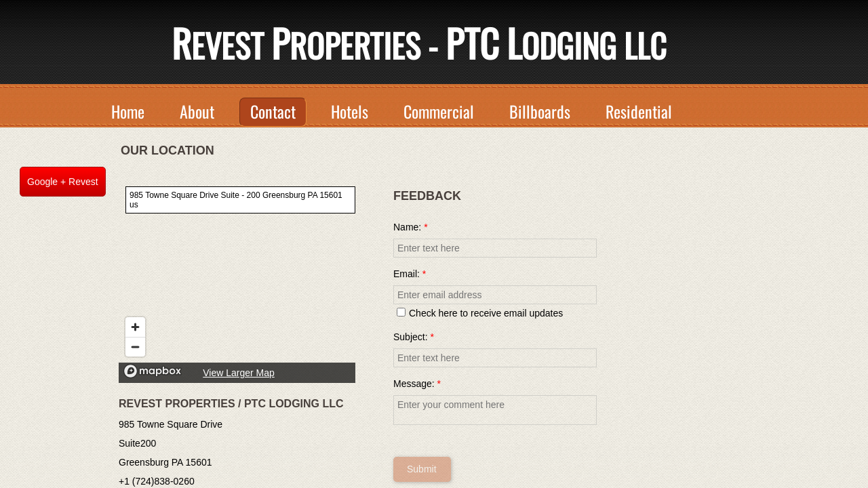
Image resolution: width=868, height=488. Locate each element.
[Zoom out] (135, 347)
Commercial (439, 111)
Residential (639, 111)
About (197, 111)
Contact (273, 111)
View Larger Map (239, 373)
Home (128, 111)
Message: (417, 384)
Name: (411, 227)
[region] (237, 281)
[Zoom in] (135, 327)
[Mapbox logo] (153, 371)
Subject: (414, 337)
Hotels (350, 111)
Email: (410, 274)
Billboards (540, 111)
